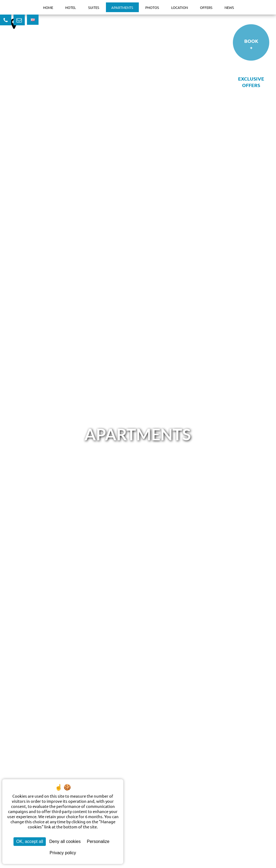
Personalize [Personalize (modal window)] (98, 841)
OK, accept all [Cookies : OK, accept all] (30, 841)
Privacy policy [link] (63, 853)
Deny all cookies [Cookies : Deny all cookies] (65, 841)
